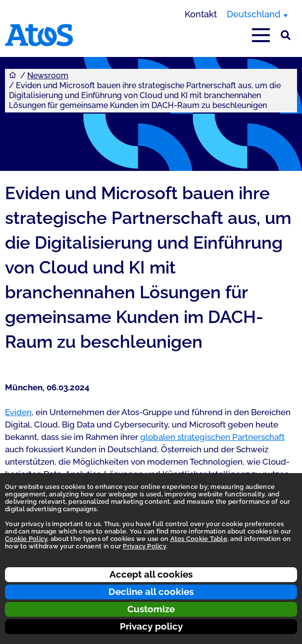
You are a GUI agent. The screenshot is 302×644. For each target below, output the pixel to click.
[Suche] (286, 35)
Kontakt (201, 14)
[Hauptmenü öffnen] (261, 35)
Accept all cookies (151, 574)
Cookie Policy (26, 539)
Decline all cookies (151, 591)
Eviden (18, 412)
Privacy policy (151, 626)
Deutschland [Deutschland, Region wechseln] (253, 14)
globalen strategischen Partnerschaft (212, 437)
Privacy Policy (144, 546)
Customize (151, 609)
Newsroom (48, 76)
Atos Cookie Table (199, 539)
